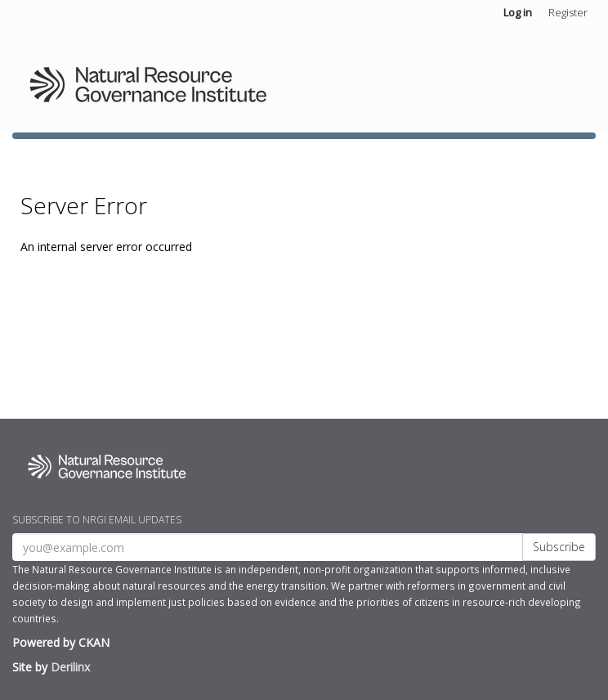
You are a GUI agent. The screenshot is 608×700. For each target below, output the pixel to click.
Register (568, 12)
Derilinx (70, 667)
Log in (518, 12)
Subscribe (559, 547)
